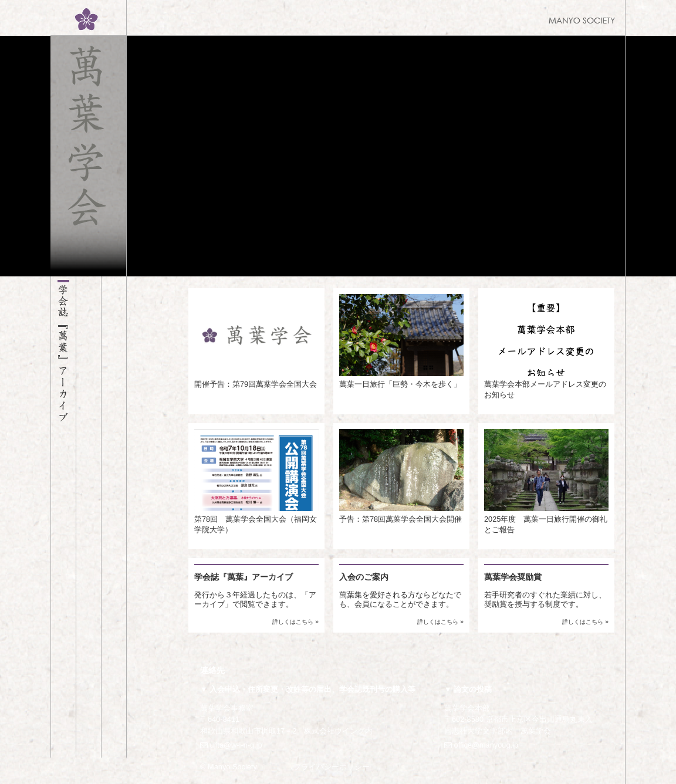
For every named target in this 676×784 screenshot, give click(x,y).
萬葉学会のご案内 (89, 517)
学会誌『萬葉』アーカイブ (63, 517)
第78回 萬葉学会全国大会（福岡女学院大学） (256, 481)
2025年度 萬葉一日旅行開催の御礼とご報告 (546, 481)
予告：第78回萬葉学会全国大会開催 (401, 476)
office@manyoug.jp (481, 745)
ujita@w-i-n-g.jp (231, 745)
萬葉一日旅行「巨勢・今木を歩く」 (401, 341)
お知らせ (114, 517)
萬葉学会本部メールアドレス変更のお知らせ (546, 347)
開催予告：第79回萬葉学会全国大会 (256, 341)
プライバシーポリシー (332, 767)
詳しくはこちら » (295, 622)
